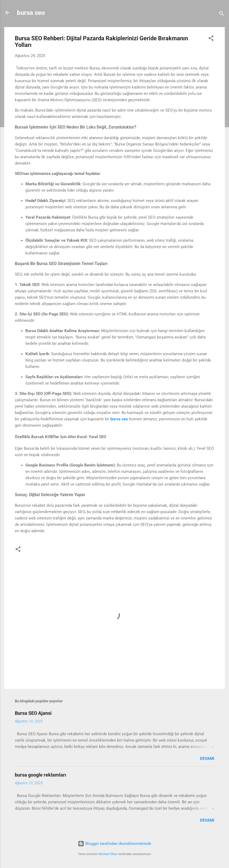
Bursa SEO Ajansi (33, 713)
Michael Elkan (108, 854)
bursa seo (31, 13)
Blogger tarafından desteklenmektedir (115, 844)
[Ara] (222, 14)
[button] (211, 39)
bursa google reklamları (41, 775)
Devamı (207, 759)
